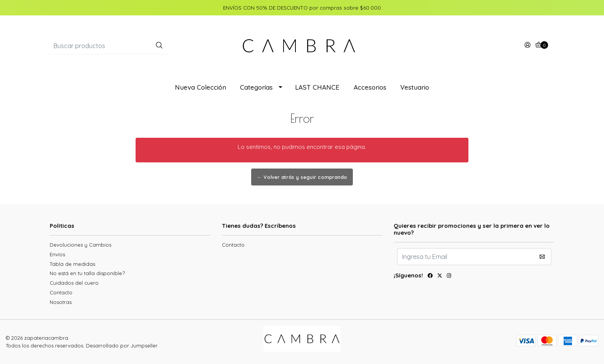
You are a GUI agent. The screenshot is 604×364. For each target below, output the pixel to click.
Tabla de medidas (72, 264)
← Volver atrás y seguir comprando (302, 177)
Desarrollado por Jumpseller (122, 346)
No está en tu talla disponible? (87, 273)
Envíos (57, 254)
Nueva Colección (200, 87)
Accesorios (370, 87)
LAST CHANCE (317, 87)
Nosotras (61, 302)
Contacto (61, 292)
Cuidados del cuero (74, 283)
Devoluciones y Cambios (81, 245)
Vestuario (415, 87)
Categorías (256, 87)
